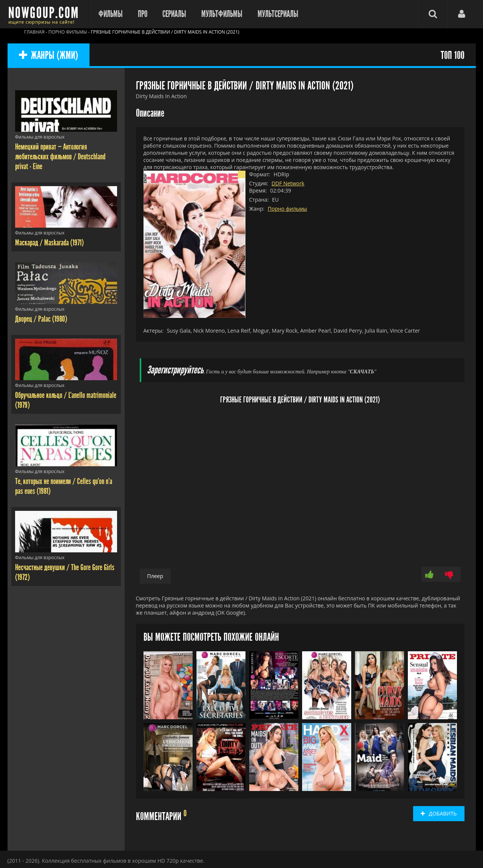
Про (143, 14)
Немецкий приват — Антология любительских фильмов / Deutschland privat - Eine (60, 157)
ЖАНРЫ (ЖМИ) (49, 56)
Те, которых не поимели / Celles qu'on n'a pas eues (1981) (64, 486)
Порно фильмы (287, 209)
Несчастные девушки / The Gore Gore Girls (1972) (65, 572)
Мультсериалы (278, 14)
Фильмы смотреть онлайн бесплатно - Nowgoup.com (45, 14)
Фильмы (111, 14)
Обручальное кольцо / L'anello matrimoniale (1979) (66, 400)
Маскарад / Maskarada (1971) (49, 243)
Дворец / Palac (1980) (41, 319)
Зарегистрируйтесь (175, 370)
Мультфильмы (222, 14)
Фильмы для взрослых (40, 137)
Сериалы (174, 14)
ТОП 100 (453, 56)
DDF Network (288, 183)
